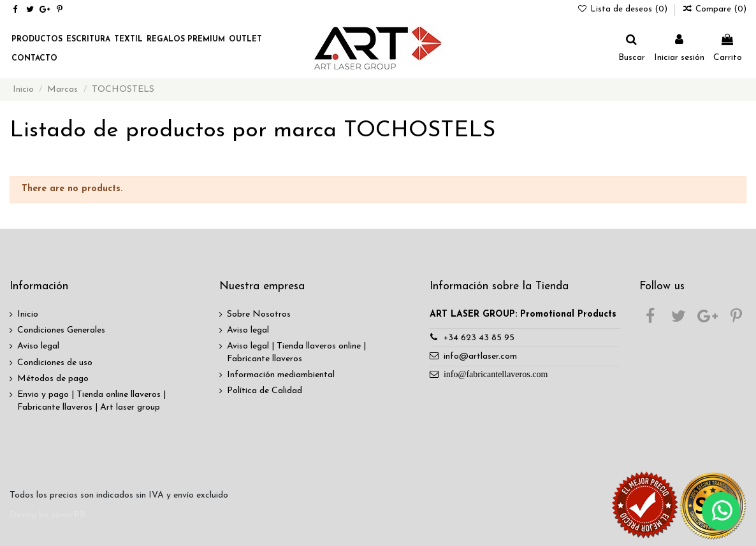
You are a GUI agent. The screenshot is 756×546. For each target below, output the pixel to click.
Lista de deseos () (624, 9)
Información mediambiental (281, 375)
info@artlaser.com (480, 356)
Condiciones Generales (61, 330)
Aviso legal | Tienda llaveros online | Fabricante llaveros (296, 353)
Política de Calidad (265, 391)
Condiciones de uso (55, 363)
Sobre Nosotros (259, 314)
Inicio (28, 314)
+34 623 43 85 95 (479, 338)
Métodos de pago (53, 379)
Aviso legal (38, 346)
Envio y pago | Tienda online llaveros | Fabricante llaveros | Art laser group (91, 401)
